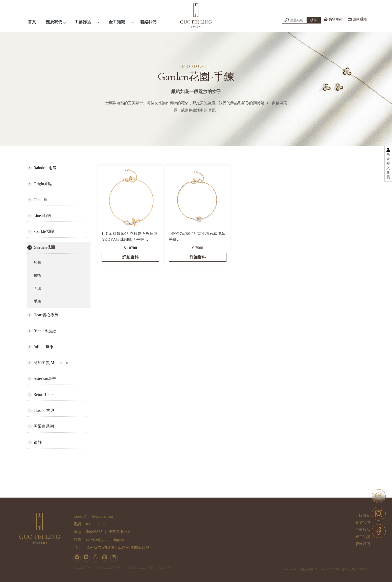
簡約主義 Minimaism (52, 363)
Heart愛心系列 (46, 315)
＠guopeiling (102, 516)
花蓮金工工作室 (107, 567)
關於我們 (363, 523)
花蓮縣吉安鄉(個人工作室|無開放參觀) (118, 547)
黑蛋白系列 (44, 426)
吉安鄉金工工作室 (138, 567)
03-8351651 (96, 524)
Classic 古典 (44, 410)
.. (347, 575)
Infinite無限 (44, 347)
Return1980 (43, 395)
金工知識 (363, 537)
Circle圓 (41, 200)
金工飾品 (164, 567)
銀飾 (38, 442)
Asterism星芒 (45, 379)
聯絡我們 (363, 544)
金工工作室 (82, 567)
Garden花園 (44, 247)
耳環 (37, 288)
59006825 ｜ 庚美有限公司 (109, 532)
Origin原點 (43, 184)
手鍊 (37, 301)
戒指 (37, 275)
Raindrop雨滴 (45, 168)
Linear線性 (43, 216)
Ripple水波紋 (45, 331)
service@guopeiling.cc (105, 540)
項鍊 (37, 263)
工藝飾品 (363, 530)
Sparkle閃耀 (44, 231)
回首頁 (365, 516)
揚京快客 (313, 575)
